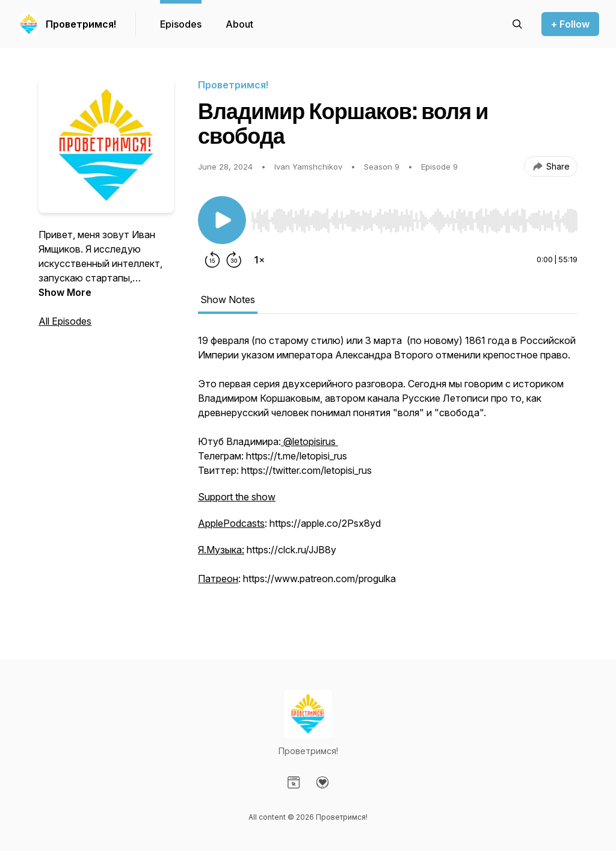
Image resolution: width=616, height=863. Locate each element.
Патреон (218, 579)
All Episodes (65, 321)
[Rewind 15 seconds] (212, 260)
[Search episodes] (517, 24)
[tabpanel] (388, 473)
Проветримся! (81, 24)
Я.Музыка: (221, 550)
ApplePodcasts (231, 523)
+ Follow (570, 24)
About (239, 24)
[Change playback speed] (259, 260)
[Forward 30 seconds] (234, 260)
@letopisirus (310, 441)
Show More (65, 292)
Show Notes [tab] (228, 299)
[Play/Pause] (222, 220)
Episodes (181, 24)
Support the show (237, 497)
